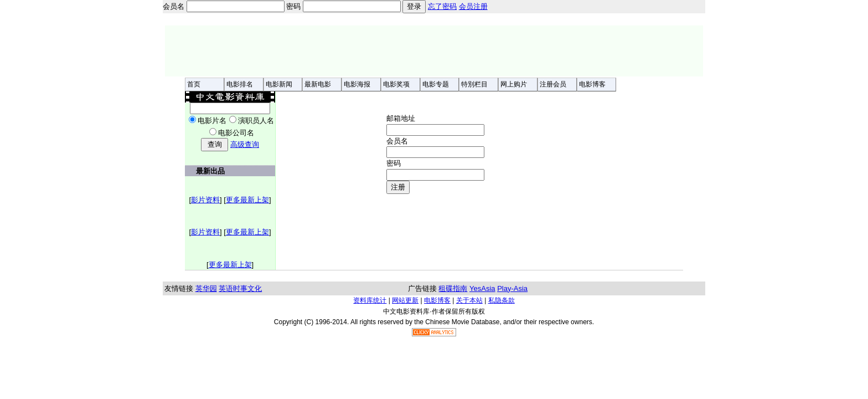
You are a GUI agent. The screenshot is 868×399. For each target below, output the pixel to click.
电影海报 (357, 84)
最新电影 (318, 84)
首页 (194, 84)
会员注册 (473, 6)
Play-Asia (512, 288)
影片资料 (205, 200)
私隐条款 (502, 300)
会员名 (397, 141)
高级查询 (245, 144)
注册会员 (553, 84)
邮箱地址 (401, 154)
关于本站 (469, 300)
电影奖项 (396, 84)
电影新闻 (279, 84)
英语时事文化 (240, 288)
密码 (394, 163)
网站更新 (405, 300)
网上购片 (514, 84)
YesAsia (482, 288)
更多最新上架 (247, 200)
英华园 (206, 288)
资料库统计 (370, 300)
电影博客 (592, 84)
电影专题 (436, 84)
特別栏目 (474, 84)
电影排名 (240, 84)
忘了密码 (442, 6)
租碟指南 (453, 288)
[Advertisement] (434, 51)
